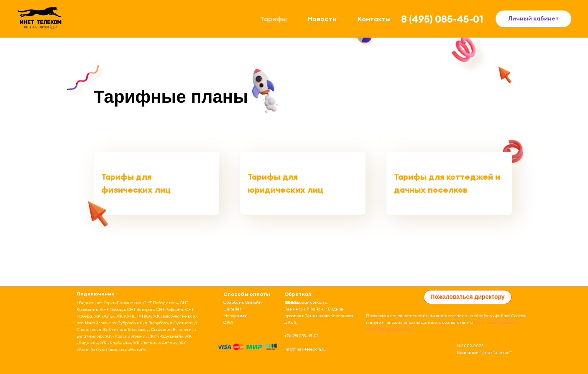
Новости (322, 19)
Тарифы (274, 19)
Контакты (374, 19)
